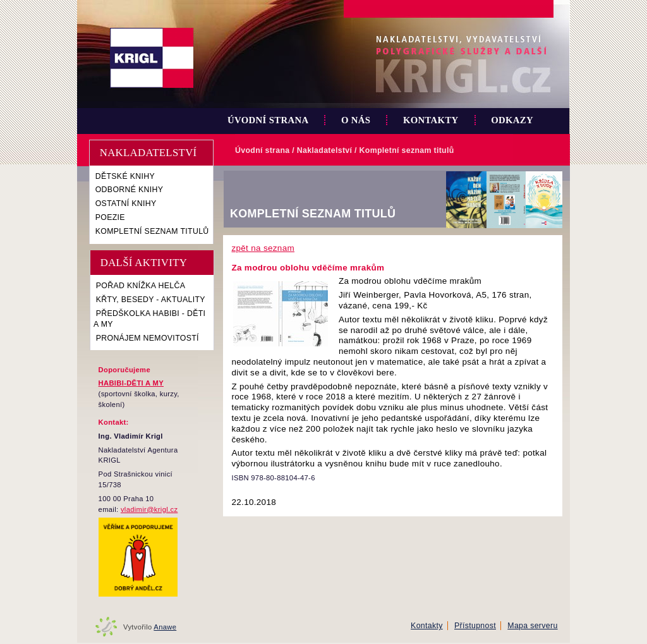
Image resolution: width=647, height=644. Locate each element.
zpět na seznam (263, 248)
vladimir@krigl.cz (149, 509)
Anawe (165, 627)
